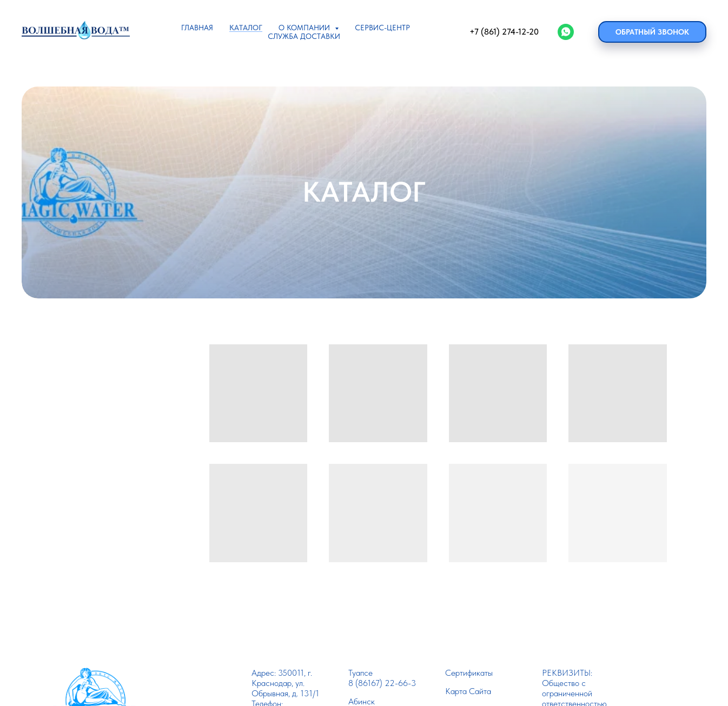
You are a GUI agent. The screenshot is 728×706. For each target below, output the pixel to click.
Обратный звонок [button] (652, 32)
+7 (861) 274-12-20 (504, 32)
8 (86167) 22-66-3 (382, 683)
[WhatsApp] (566, 32)
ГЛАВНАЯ (197, 28)
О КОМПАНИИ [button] (305, 28)
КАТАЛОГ (246, 28)
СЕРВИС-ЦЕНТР (382, 28)
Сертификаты (469, 673)
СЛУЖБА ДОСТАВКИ (304, 36)
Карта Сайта (468, 691)
